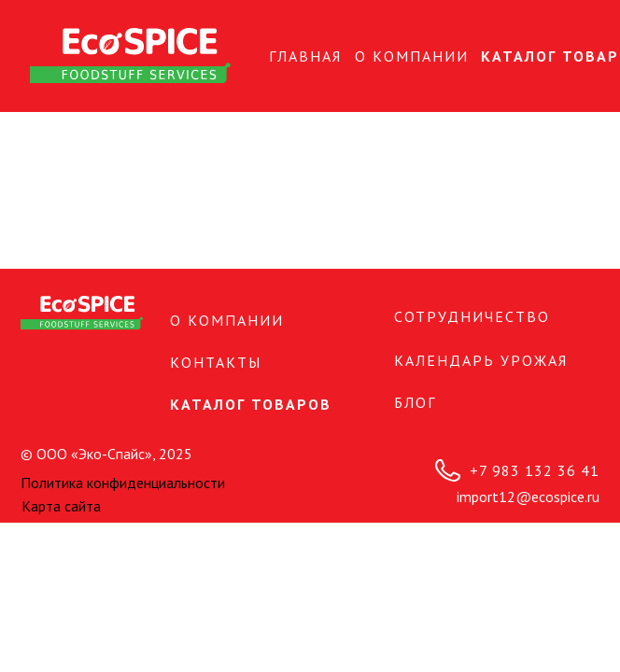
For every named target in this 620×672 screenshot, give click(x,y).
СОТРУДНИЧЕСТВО (472, 316)
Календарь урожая (481, 360)
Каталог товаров (251, 404)
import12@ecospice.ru (528, 497)
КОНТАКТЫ (216, 362)
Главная (305, 56)
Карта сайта (61, 506)
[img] (130, 56)
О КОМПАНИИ (412, 56)
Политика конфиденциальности (123, 483)
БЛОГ (415, 402)
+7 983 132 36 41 (535, 470)
